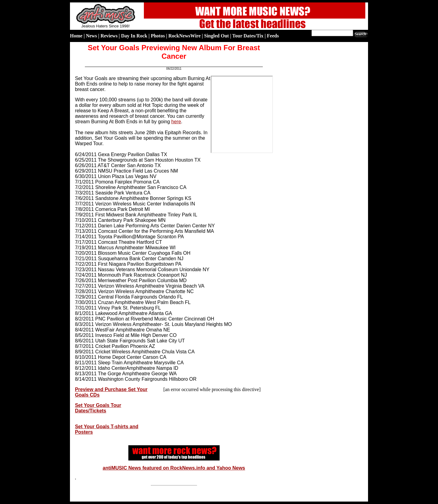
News (91, 36)
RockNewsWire (184, 36)
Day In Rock (134, 36)
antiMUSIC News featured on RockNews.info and (160, 468)
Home (76, 36)
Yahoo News (231, 468)
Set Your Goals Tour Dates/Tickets (98, 408)
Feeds (273, 36)
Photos (158, 36)
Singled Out (216, 36)
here (176, 122)
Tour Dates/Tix (248, 36)
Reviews (109, 36)
